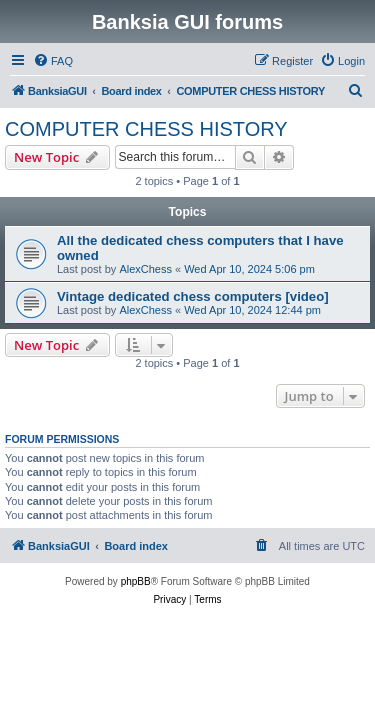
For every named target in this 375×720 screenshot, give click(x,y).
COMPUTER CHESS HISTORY (146, 129)
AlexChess (145, 269)
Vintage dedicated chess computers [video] (193, 296)
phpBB (136, 581)
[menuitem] (53, 61)
